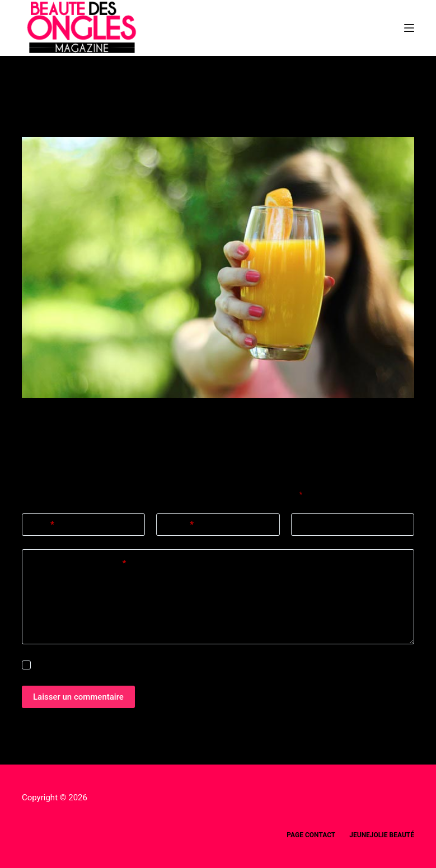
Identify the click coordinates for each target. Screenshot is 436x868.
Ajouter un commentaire (78, 563)
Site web (315, 525)
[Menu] (409, 28)
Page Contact (311, 835)
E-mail (179, 525)
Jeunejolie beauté (382, 835)
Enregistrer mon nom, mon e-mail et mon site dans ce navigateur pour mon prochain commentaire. (194, 665)
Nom (42, 525)
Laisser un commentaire (78, 697)
